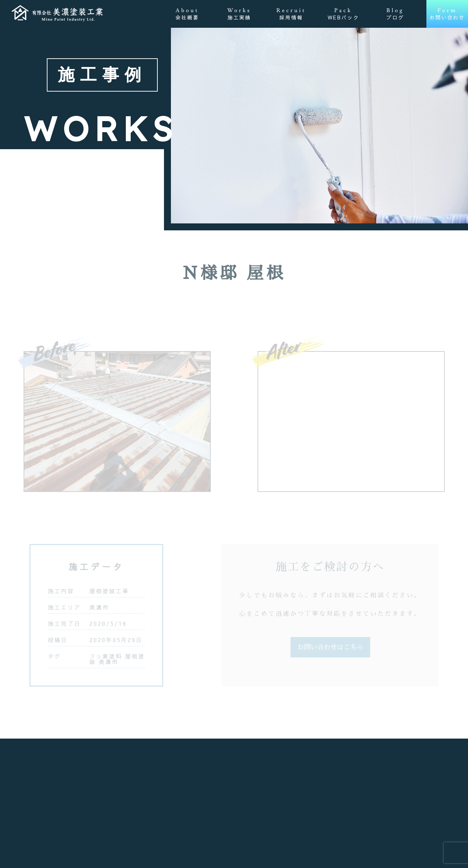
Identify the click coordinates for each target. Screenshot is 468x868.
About (187, 14)
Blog (395, 14)
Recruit (291, 14)
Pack (343, 14)
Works (239, 14)
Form (447, 14)
